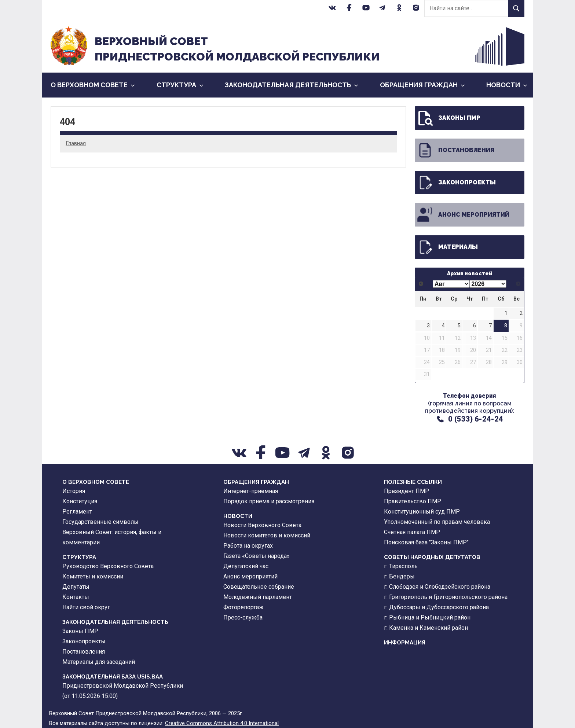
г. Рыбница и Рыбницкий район (427, 617)
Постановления (455, 150)
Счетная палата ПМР (412, 532)
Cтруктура (180, 85)
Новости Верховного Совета (262, 525)
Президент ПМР (406, 491)
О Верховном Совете (93, 85)
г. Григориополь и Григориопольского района (446, 597)
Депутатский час (246, 566)
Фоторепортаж (243, 607)
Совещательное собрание (259, 587)
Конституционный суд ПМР (422, 512)
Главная (76, 143)
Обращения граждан (422, 85)
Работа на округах (248, 546)
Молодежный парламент (258, 597)
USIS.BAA (150, 677)
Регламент (77, 512)
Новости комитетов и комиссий (267, 535)
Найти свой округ (86, 607)
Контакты (76, 597)
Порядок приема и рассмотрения (269, 501)
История (74, 491)
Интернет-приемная (251, 491)
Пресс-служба (243, 617)
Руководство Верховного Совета (108, 566)
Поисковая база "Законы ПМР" (426, 542)
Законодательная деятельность (292, 85)
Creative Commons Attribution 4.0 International (222, 723)
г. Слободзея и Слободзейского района (437, 587)
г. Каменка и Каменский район (426, 628)
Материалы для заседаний (99, 662)
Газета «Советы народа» (257, 556)
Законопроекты (456, 183)
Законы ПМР (448, 118)
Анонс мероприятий (463, 215)
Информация (405, 643)
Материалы (447, 247)
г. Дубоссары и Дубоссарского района (436, 607)
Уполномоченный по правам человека (437, 522)
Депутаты (76, 587)
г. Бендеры (399, 576)
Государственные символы (100, 522)
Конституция (80, 501)
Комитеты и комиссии (93, 576)
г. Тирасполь (401, 566)
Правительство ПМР (413, 501)
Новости (507, 85)
